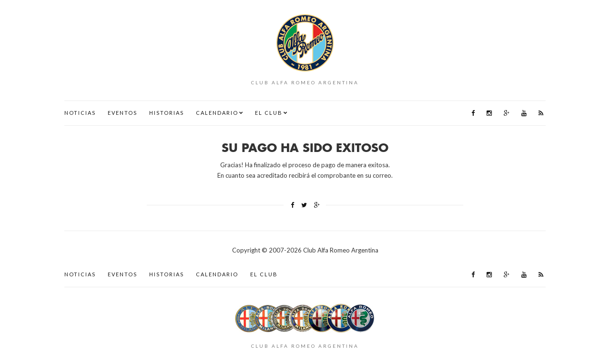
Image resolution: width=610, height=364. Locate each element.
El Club (269, 113)
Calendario (217, 113)
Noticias (80, 113)
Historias (167, 113)
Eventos (122, 113)
